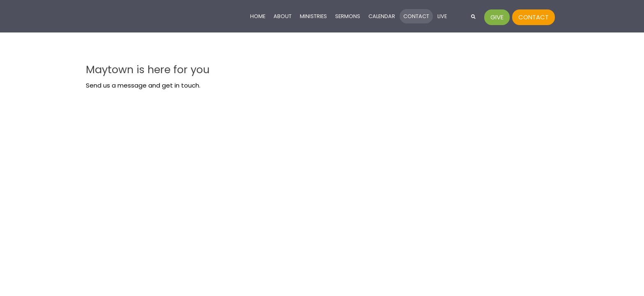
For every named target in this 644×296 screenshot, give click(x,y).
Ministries (313, 16)
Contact (416, 16)
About (283, 16)
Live (442, 16)
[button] (473, 16)
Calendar (382, 16)
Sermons (348, 16)
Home (258, 16)
